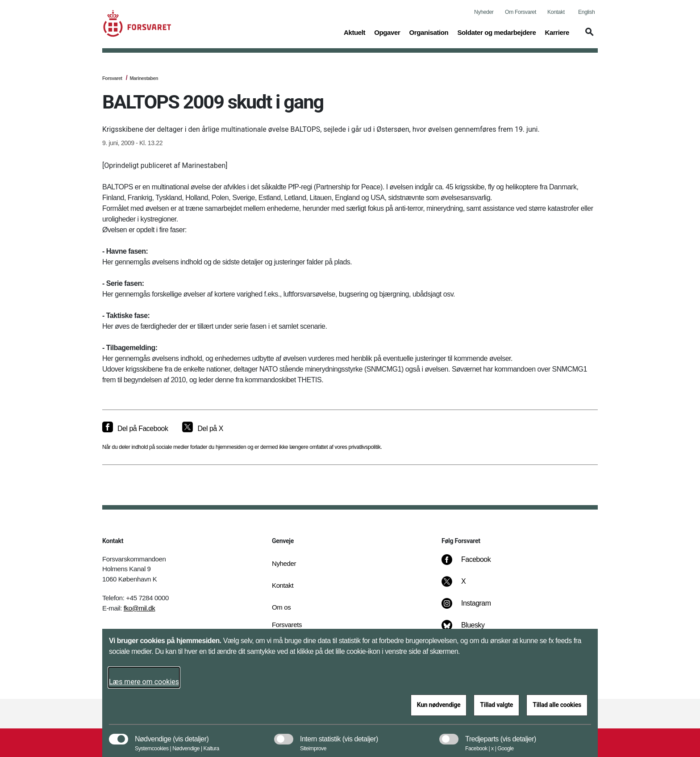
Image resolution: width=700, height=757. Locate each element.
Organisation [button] (429, 32)
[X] (464, 586)
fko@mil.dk (140, 608)
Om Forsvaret (521, 12)
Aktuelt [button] (354, 32)
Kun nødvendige (439, 705)
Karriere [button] (557, 32)
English (586, 12)
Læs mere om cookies (144, 682)
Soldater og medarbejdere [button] (496, 32)
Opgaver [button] (387, 32)
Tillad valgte (496, 705)
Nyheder (484, 12)
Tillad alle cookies (557, 705)
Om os (281, 607)
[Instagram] (473, 608)
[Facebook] (472, 564)
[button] (588, 36)
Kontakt (556, 12)
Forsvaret (112, 78)
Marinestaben (144, 78)
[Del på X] (202, 429)
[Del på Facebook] (135, 429)
